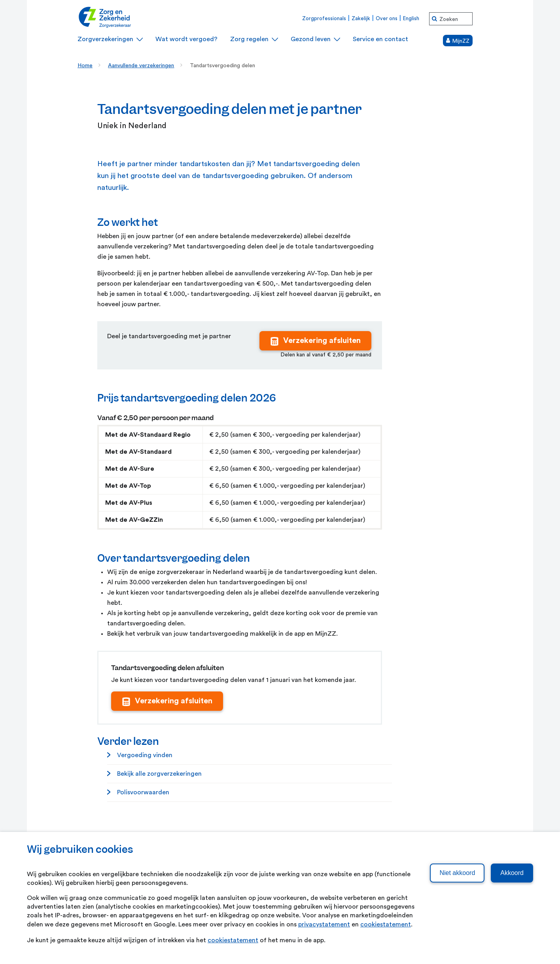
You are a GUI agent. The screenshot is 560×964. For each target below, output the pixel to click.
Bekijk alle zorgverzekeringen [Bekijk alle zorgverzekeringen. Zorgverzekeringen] (159, 774)
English (411, 18)
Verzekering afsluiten (322, 341)
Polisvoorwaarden (143, 792)
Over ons (387, 18)
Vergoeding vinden (145, 755)
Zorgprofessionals (324, 18)
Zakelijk (361, 18)
